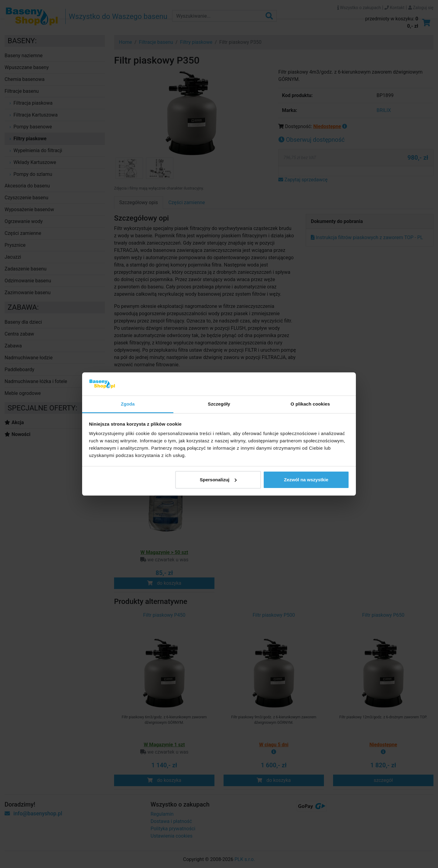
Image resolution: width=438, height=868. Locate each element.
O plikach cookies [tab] (310, 404)
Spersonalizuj (218, 480)
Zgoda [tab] (128, 404)
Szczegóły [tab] (219, 404)
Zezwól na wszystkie (306, 480)
